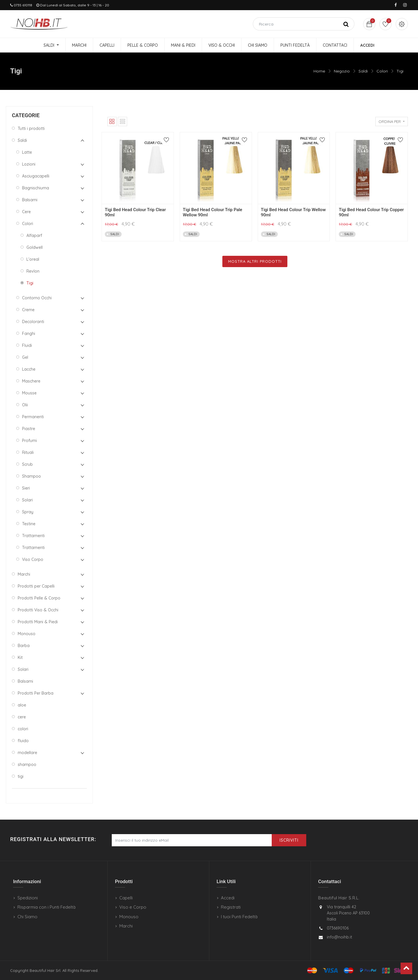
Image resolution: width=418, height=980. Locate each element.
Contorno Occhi (37, 298)
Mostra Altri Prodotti (255, 261)
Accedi (228, 898)
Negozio (342, 71)
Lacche (29, 369)
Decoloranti (33, 322)
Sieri (26, 488)
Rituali (28, 452)
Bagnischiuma (36, 188)
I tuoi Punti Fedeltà (239, 917)
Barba (24, 646)
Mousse (29, 393)
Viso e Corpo (133, 907)
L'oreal (33, 259)
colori (23, 729)
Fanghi (29, 334)
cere (22, 717)
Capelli (126, 898)
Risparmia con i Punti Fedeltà (46, 907)
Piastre (29, 429)
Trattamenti (33, 536)
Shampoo (31, 476)
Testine (29, 524)
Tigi (400, 71)
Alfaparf (34, 236)
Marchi (24, 574)
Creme (28, 310)
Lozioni (29, 164)
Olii (25, 405)
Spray (28, 512)
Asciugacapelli (36, 176)
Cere (26, 212)
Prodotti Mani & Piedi (38, 622)
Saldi (363, 71)
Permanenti (33, 417)
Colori (382, 71)
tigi (21, 776)
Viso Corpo (33, 559)
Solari (27, 500)
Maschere (31, 381)
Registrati (231, 907)
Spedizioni (28, 898)
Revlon (33, 271)
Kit (20, 657)
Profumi (29, 441)
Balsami (30, 200)
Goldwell (35, 247)
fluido (23, 741)
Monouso (27, 634)
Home (319, 71)
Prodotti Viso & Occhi (38, 610)
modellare (27, 753)
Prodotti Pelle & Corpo (39, 598)
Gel (25, 357)
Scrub (27, 464)
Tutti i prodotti (31, 128)
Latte (27, 152)
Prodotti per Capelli (36, 586)
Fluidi (27, 345)
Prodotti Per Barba (36, 693)
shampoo (27, 765)
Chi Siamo (27, 917)
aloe (22, 705)
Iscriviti (289, 840)
